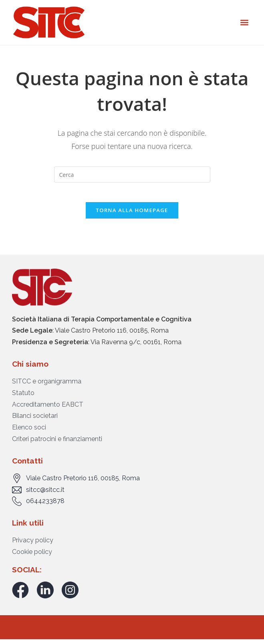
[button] (244, 22)
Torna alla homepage (132, 215)
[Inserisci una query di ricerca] (132, 175)
